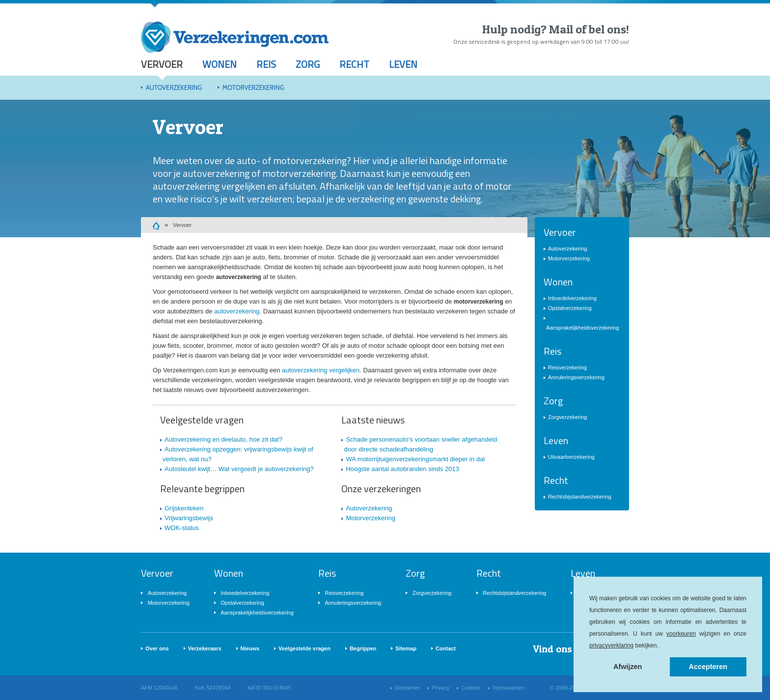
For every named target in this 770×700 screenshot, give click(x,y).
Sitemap (406, 648)
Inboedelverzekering (572, 298)
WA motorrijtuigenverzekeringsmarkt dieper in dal (415, 459)
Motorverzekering (253, 87)
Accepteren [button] (708, 667)
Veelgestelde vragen (304, 648)
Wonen (220, 64)
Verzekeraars (205, 648)
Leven (403, 64)
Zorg (308, 64)
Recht (354, 64)
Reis (266, 64)
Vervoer (162, 64)
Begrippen (363, 648)
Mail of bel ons (588, 29)
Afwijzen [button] (628, 667)
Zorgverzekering (567, 417)
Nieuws (250, 648)
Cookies (471, 688)
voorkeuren (681, 634)
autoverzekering (237, 311)
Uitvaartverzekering (571, 457)
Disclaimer (407, 688)
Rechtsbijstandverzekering (580, 497)
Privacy (440, 688)
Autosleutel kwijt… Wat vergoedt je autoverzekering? (239, 469)
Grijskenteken (184, 508)
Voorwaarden (509, 688)
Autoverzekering (174, 87)
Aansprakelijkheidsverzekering (583, 328)
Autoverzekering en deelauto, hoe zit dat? (223, 439)
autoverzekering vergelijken (321, 370)
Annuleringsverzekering (576, 377)
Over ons (157, 648)
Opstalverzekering (570, 308)
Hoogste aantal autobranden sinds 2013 (402, 469)
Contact (446, 648)
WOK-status (182, 528)
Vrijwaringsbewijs (189, 518)
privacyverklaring (611, 645)
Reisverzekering (567, 367)
